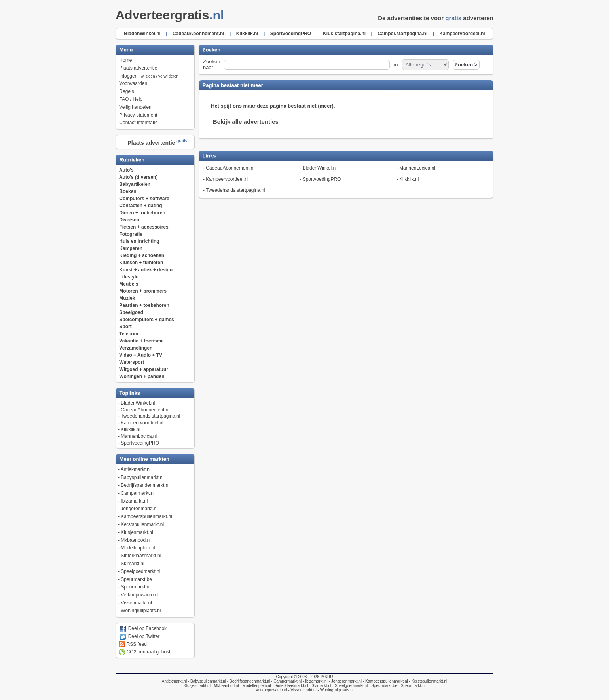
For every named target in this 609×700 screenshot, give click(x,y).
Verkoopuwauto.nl (139, 595)
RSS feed (133, 644)
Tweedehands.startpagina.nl (150, 416)
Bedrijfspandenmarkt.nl (145, 485)
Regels (126, 91)
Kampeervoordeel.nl (142, 423)
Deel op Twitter (139, 636)
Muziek (127, 298)
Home (125, 60)
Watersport (132, 362)
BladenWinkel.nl (138, 403)
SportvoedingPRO (140, 443)
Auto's (126, 170)
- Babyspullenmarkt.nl (206, 681)
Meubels (129, 284)
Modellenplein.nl (138, 548)
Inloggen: (149, 76)
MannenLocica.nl (139, 436)
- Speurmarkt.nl (411, 686)
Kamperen (131, 248)
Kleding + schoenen (142, 255)
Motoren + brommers (143, 291)
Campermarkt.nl (138, 493)
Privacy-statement (138, 115)
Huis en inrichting (139, 241)
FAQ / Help (131, 99)
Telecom (129, 334)
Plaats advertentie (138, 68)
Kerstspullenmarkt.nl (142, 524)
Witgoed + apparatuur (144, 369)
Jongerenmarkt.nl (139, 509)
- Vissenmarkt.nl (302, 690)
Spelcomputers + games (146, 320)
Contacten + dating (140, 206)
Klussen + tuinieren (141, 263)
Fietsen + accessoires (144, 227)
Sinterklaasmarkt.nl (141, 556)
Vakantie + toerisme (141, 341)
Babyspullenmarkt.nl (142, 477)
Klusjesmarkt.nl (137, 532)
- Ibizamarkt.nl (315, 681)
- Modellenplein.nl (255, 686)
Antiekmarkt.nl (136, 469)
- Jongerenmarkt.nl (345, 681)
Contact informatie (138, 123)
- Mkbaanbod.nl (225, 686)
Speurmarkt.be (136, 579)
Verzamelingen (136, 348)
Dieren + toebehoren (142, 213)
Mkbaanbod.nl (136, 540)
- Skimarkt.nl (320, 686)
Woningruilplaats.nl (141, 611)
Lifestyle (129, 277)
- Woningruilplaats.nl (335, 690)
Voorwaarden (133, 83)
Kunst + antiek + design (146, 270)
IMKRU (326, 677)
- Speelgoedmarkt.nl (349, 686)
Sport (125, 327)
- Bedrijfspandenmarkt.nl (248, 681)
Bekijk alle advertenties (246, 122)
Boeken (128, 191)
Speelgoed (131, 312)
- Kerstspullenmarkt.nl (428, 681)
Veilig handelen (135, 107)
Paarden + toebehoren (144, 305)
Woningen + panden (142, 376)
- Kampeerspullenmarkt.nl (385, 681)
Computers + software (144, 199)
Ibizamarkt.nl (134, 501)
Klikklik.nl (130, 429)
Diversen (129, 220)
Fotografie (131, 234)
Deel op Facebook (143, 628)
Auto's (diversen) (138, 177)
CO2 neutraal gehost (144, 652)
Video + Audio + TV (141, 355)
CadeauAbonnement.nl (145, 410)
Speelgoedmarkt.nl (140, 571)
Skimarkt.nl (132, 564)
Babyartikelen (135, 184)
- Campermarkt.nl (286, 681)
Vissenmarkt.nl (136, 603)
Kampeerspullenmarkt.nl (146, 516)
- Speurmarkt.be (382, 686)
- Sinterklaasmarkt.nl (290, 686)
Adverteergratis (172, 15)
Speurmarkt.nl (136, 587)
